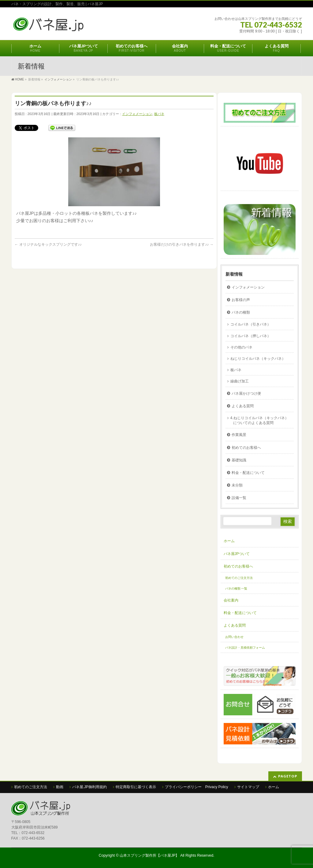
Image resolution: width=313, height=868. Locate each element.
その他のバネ (241, 347)
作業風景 (239, 435)
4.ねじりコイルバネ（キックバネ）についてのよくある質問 (259, 420)
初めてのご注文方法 (239, 578)
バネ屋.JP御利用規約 (89, 787)
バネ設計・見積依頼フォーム (245, 648)
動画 (60, 787)
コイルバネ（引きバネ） (251, 324)
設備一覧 (239, 498)
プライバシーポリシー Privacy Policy (197, 787)
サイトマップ (248, 787)
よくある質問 (243, 406)
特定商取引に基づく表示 (136, 787)
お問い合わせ (234, 637)
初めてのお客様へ (246, 448)
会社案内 (231, 600)
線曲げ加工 (240, 381)
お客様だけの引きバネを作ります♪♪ (182, 244)
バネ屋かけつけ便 (246, 393)
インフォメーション (137, 114)
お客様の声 (241, 300)
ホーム (229, 541)
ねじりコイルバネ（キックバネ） (258, 359)
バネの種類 (241, 312)
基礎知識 (239, 460)
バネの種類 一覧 (236, 589)
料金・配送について (248, 473)
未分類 (237, 485)
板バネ (159, 114)
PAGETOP (288, 776)
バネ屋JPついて (237, 554)
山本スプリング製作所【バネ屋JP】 (149, 855)
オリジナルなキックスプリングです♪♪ (48, 244)
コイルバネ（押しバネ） (251, 336)
